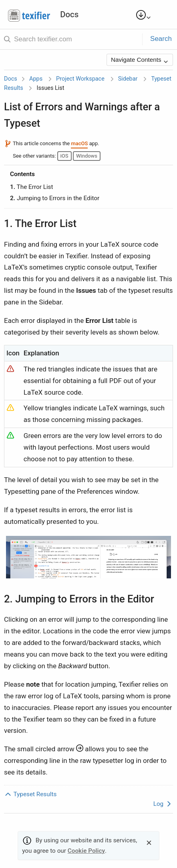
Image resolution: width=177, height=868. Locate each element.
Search (161, 39)
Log (163, 804)
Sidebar (128, 79)
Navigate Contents (140, 60)
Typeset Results (30, 794)
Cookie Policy (86, 851)
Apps (36, 79)
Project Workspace (80, 79)
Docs (11, 79)
